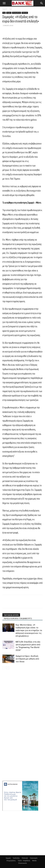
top (11, 9)
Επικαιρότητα (16, 13)
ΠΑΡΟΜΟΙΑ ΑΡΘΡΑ (11, 615)
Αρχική (5, 9)
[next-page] (8, 668)
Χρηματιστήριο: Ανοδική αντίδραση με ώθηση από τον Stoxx (27, 659)
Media (34, 861)
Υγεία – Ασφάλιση (24, 861)
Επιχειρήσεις (11, 861)
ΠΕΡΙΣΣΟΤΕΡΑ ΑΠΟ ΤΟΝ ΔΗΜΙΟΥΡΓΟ (18, 619)
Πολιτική (25, 13)
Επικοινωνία (23, 863)
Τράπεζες (16, 858)
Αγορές (9, 13)
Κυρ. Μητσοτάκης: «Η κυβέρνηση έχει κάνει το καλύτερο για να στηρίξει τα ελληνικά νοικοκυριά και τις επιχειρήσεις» (29, 630)
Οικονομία (34, 858)
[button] (4, 3)
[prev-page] (4, 668)
